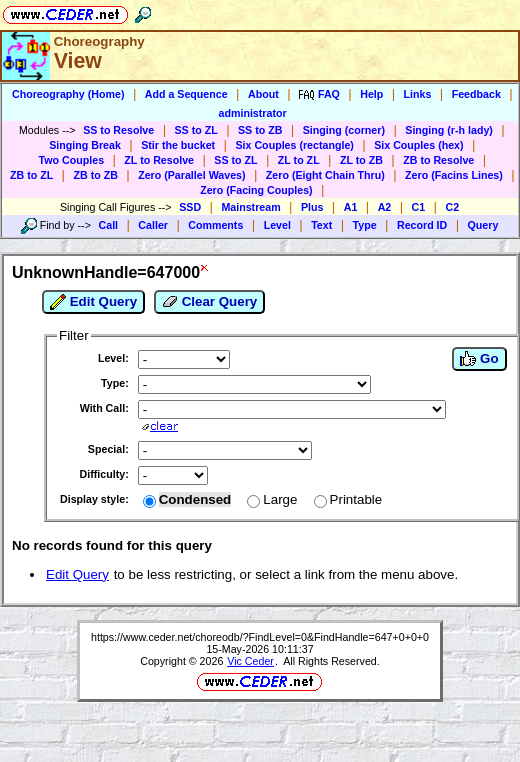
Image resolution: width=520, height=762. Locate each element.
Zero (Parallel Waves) (191, 175)
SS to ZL (196, 130)
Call (109, 225)
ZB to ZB (95, 175)
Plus (312, 207)
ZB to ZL (31, 175)
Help (371, 94)
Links (418, 94)
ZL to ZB (361, 160)
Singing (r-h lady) (449, 130)
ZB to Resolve (438, 160)
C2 (452, 207)
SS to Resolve (118, 130)
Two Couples (72, 160)
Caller (153, 225)
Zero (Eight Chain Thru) (325, 175)
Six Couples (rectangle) (294, 145)
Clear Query (209, 302)
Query (483, 225)
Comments (215, 225)
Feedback (476, 94)
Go (479, 359)
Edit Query (93, 302)
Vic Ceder (250, 661)
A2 (385, 207)
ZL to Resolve (159, 160)
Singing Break (85, 145)
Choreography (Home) (68, 94)
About (263, 94)
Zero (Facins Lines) (454, 175)
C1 (419, 207)
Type (365, 225)
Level (277, 225)
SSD (190, 207)
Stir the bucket (178, 145)
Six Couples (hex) (418, 145)
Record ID (422, 225)
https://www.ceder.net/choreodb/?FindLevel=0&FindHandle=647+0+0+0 (260, 637)
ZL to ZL (299, 160)
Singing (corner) (344, 130)
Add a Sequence (186, 94)
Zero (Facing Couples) (256, 190)
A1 (351, 207)
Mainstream (250, 207)
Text (321, 225)
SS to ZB (260, 130)
